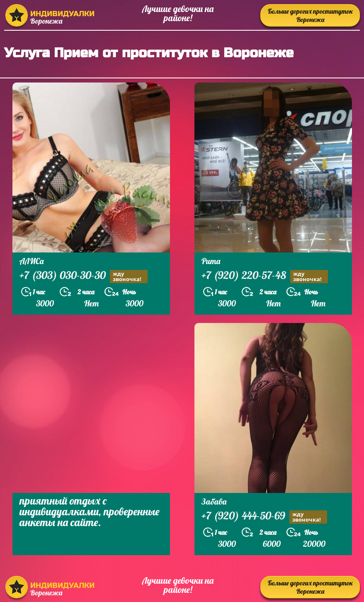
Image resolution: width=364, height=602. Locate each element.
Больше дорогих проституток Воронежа (310, 15)
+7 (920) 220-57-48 (265, 276)
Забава (214, 501)
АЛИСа (32, 261)
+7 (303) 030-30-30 (84, 276)
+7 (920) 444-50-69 (264, 517)
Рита (211, 261)
